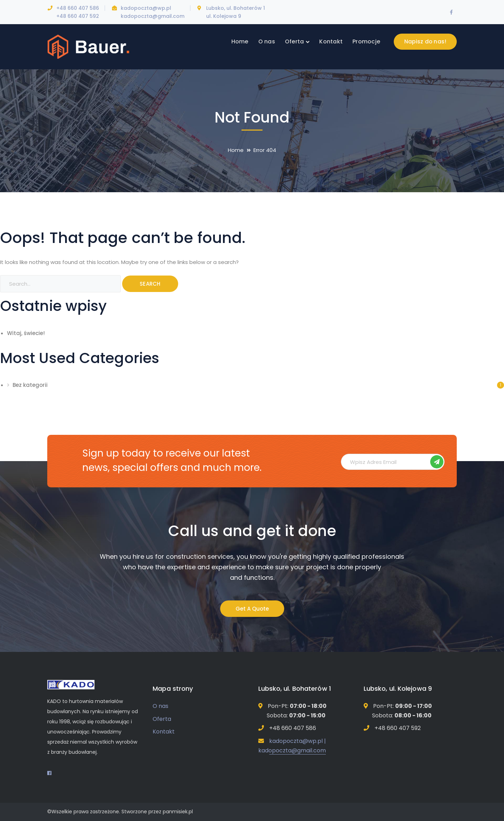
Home (236, 150)
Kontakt (164, 732)
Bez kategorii (30, 385)
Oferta (162, 719)
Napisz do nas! (425, 41)
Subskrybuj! (437, 462)
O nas (160, 706)
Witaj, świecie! (26, 333)
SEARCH (150, 284)
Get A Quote (252, 609)
